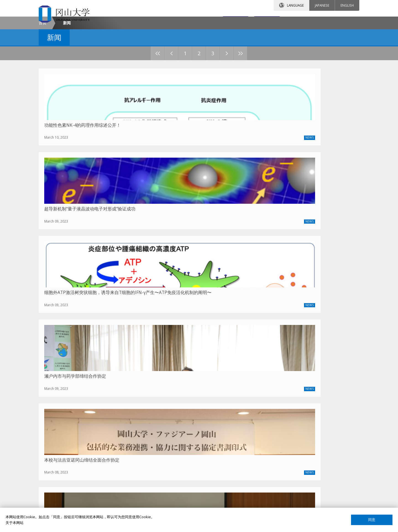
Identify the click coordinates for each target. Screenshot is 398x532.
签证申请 (166, 455)
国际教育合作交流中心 (286, 465)
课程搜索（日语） (282, 455)
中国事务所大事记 (64, 465)
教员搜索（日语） (282, 436)
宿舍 (162, 446)
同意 (372, 520)
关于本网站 (15, 523)
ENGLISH (347, 5)
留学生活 (166, 465)
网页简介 (275, 502)
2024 (112, 381)
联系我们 (210, 21)
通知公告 (57, 455)
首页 (43, 70)
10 (261, 100)
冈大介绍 (57, 427)
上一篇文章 (170, 381)
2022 (139, 381)
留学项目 (166, 427)
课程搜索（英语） (282, 446)
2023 (125, 381)
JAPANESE (322, 5)
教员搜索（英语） (282, 427)
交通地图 (259, 21)
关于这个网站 (278, 484)
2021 (153, 381)
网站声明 (275, 493)
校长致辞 (57, 436)
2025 (98, 381)
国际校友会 (277, 474)
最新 (85, 381)
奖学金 (164, 436)
